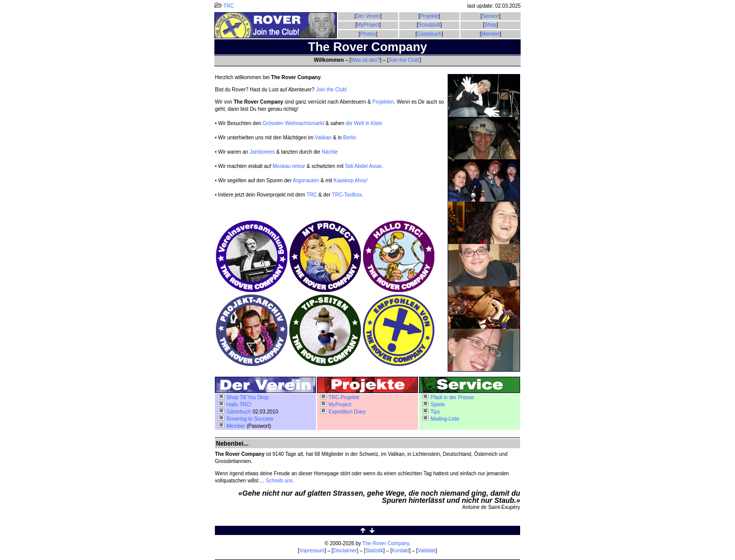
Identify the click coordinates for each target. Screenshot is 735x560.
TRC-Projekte (339, 397)
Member (491, 34)
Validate (426, 551)
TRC (224, 6)
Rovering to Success (246, 419)
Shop (490, 25)
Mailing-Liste (440, 419)
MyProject (368, 25)
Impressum (312, 551)
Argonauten (306, 180)
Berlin (350, 138)
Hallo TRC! (235, 405)
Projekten (383, 102)
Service (490, 16)
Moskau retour (289, 166)
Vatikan (323, 138)
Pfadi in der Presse (448, 397)
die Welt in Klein (364, 123)
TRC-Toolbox (347, 195)
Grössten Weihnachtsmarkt (293, 123)
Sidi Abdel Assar (363, 166)
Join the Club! (404, 60)
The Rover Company (386, 543)
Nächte (330, 152)
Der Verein (368, 16)
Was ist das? (366, 60)
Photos (368, 34)
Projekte (430, 16)
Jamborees (262, 152)
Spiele (433, 405)
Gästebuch (429, 34)
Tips (431, 412)
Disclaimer (345, 551)
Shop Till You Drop (243, 397)
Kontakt (401, 551)
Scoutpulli (429, 25)
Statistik (374, 551)
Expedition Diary (343, 412)
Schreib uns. (280, 481)
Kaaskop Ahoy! (351, 180)
